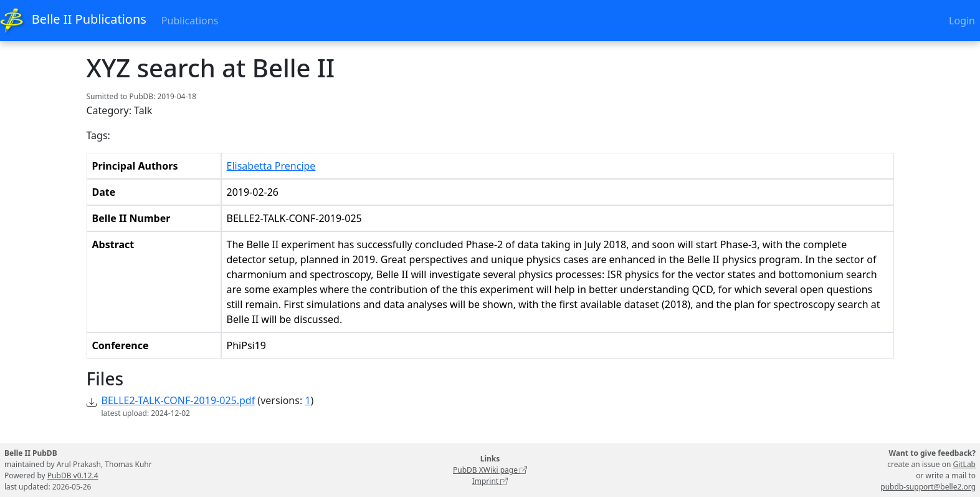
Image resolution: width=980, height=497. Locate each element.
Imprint (490, 481)
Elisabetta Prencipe (271, 166)
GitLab (964, 464)
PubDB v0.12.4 (73, 475)
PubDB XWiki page (490, 470)
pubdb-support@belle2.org (928, 487)
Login (962, 21)
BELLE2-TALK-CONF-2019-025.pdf (178, 400)
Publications (190, 21)
